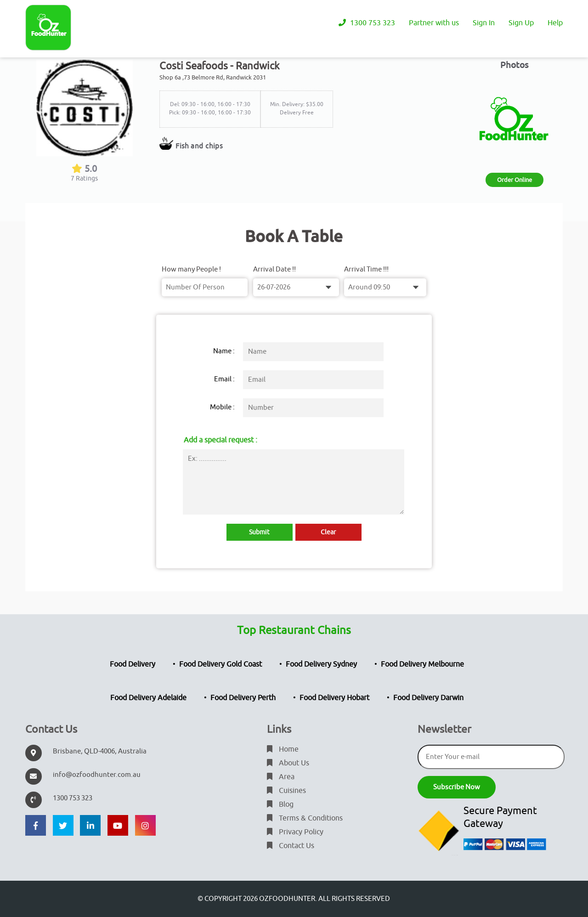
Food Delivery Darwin (428, 698)
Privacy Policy (295, 832)
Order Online (514, 180)
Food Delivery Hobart (334, 698)
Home (283, 749)
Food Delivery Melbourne (422, 664)
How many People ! (191, 269)
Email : (224, 379)
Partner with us (434, 23)
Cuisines (286, 791)
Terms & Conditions (305, 818)
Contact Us (291, 846)
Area (281, 777)
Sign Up (521, 23)
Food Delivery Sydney (321, 664)
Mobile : (222, 407)
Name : (224, 351)
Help (555, 23)
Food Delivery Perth (243, 698)
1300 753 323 (367, 23)
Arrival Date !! (274, 269)
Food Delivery (133, 664)
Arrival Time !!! (366, 269)
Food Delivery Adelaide (148, 698)
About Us (288, 763)
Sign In (484, 23)
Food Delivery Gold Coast (220, 664)
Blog (280, 804)
